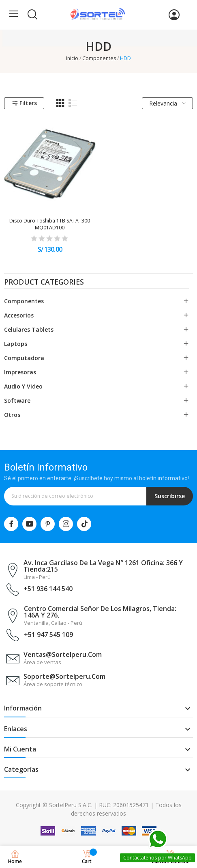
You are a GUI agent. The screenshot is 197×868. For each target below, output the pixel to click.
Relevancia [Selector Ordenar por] (167, 103)
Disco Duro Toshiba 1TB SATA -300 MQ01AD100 (50, 224)
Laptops (16, 344)
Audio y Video (23, 386)
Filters (24, 103)
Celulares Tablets (29, 329)
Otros (12, 415)
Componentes (24, 301)
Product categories (44, 283)
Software (17, 401)
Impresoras (20, 372)
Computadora (24, 358)
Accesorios (19, 315)
